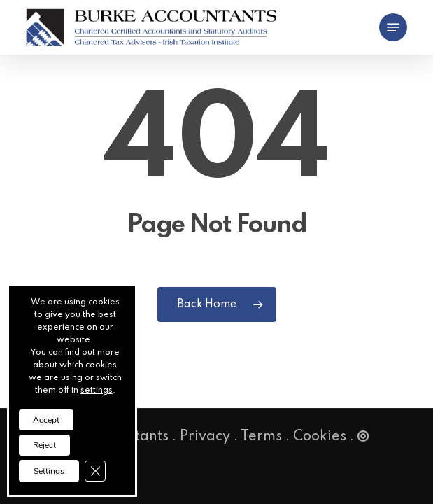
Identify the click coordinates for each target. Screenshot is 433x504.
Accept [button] (46, 420)
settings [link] (97, 391)
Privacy (205, 437)
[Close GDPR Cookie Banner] (95, 471)
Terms (261, 437)
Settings (49, 471)
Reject (44, 445)
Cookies (320, 437)
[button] (393, 27)
